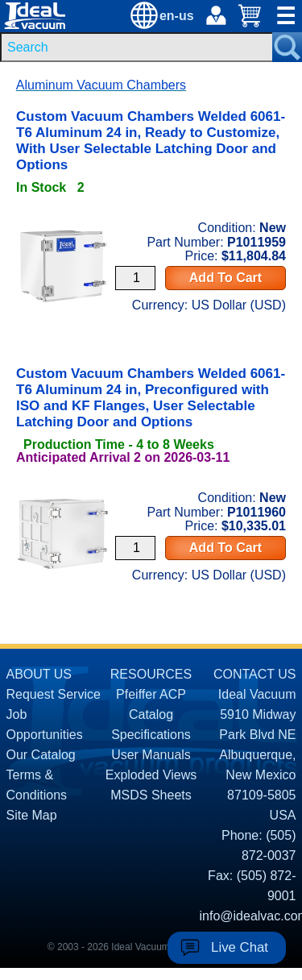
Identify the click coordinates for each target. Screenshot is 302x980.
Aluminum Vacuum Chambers (101, 85)
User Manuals (151, 755)
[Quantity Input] (135, 278)
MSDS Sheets (151, 795)
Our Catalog (41, 755)
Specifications (151, 735)
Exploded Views (151, 775)
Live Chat (240, 947)
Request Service (54, 694)
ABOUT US (39, 674)
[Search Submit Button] (287, 47)
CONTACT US (255, 674)
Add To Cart (225, 278)
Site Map (32, 815)
